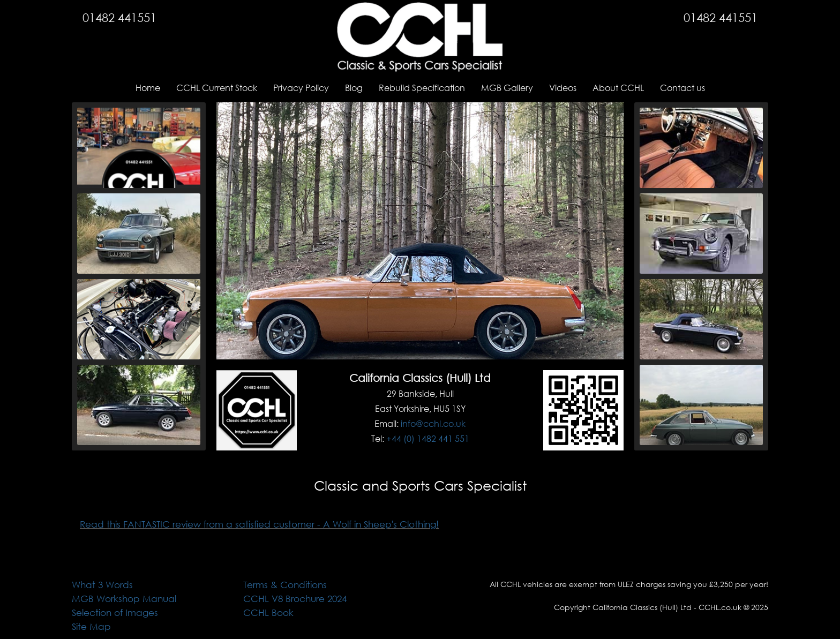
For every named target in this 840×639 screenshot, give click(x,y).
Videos (563, 88)
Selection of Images (115, 612)
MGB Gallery (507, 88)
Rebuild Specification (422, 88)
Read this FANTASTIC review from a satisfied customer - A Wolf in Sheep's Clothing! (259, 524)
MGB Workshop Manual (124, 599)
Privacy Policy (301, 88)
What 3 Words (102, 585)
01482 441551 (119, 17)
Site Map (91, 626)
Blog (354, 88)
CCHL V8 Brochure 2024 (295, 599)
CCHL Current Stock (217, 88)
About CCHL (618, 88)
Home (148, 88)
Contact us (682, 88)
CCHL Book (268, 612)
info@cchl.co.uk (433, 423)
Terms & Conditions (285, 585)
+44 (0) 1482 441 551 (428, 438)
